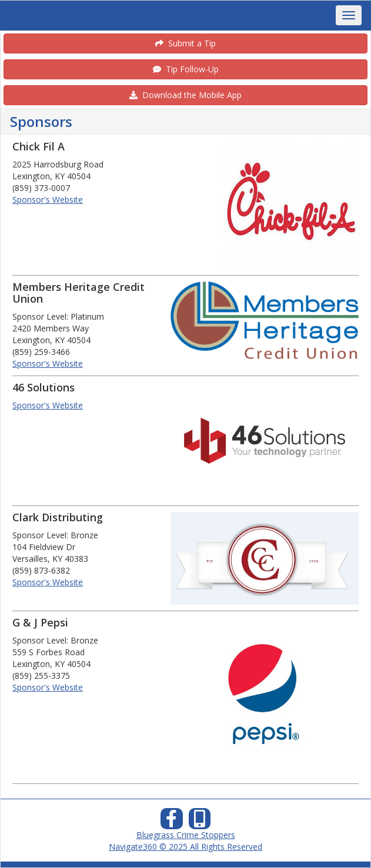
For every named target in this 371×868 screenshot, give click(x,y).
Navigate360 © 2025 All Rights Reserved (186, 847)
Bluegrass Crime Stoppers (186, 835)
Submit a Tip (186, 43)
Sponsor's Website (48, 200)
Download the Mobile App (186, 95)
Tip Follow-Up (186, 69)
